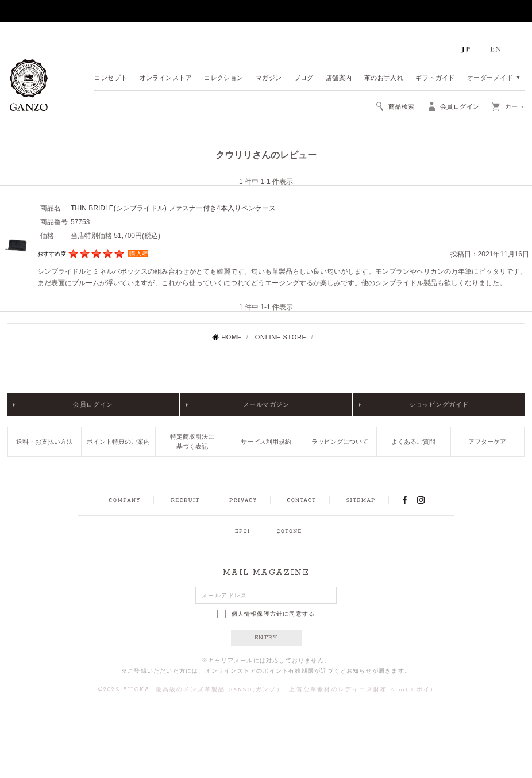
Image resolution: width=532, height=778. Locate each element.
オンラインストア (166, 78)
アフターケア (487, 442)
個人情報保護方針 (257, 614)
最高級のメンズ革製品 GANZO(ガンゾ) (218, 690)
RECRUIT (185, 500)
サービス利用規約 (266, 442)
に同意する (266, 614)
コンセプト (111, 78)
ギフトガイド (435, 78)
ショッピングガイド (439, 404)
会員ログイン (93, 404)
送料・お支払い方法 (45, 442)
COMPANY (124, 500)
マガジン (269, 78)
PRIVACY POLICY (243, 500)
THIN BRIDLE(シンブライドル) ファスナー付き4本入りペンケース (173, 208)
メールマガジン (266, 404)
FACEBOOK (404, 500)
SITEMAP (361, 500)
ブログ (304, 78)
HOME (227, 337)
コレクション (224, 78)
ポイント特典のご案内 (118, 442)
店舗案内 (339, 78)
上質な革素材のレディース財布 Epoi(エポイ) (361, 690)
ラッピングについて (340, 442)
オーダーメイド (490, 78)
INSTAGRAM (427, 500)
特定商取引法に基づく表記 (192, 441)
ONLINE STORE (281, 337)
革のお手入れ (384, 78)
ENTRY (266, 638)
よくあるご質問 (413, 442)
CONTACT (301, 500)
